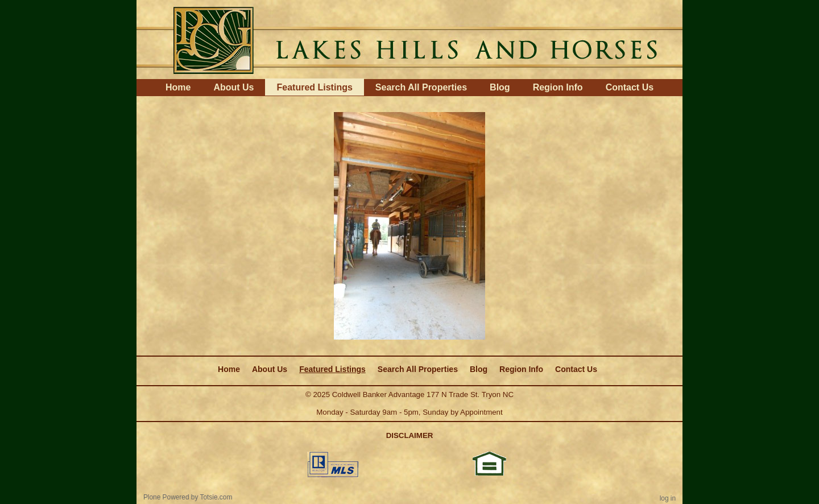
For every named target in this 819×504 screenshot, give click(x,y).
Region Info (558, 87)
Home (178, 87)
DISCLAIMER (410, 435)
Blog (500, 87)
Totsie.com (216, 497)
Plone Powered (166, 497)
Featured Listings (314, 87)
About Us (233, 87)
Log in (668, 498)
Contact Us (630, 87)
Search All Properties (421, 87)
